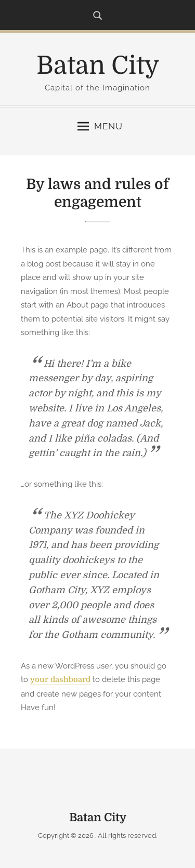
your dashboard (60, 680)
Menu (100, 126)
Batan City (98, 66)
